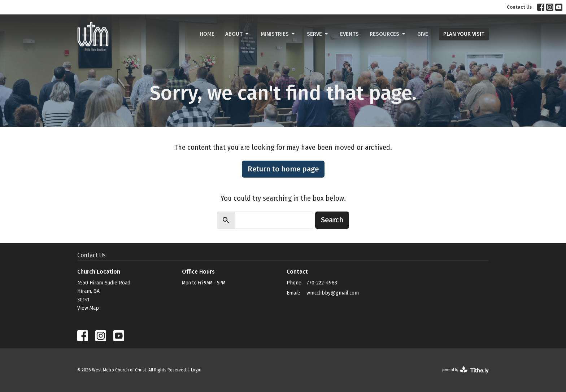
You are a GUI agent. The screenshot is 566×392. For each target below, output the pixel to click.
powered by (465, 370)
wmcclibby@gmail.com (333, 293)
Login (196, 370)
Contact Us (519, 7)
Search (332, 220)
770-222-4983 (322, 283)
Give (423, 34)
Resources (388, 34)
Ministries (278, 34)
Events (349, 34)
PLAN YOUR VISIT (464, 34)
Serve (318, 34)
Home (207, 34)
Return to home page (283, 169)
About (238, 34)
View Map (88, 308)
